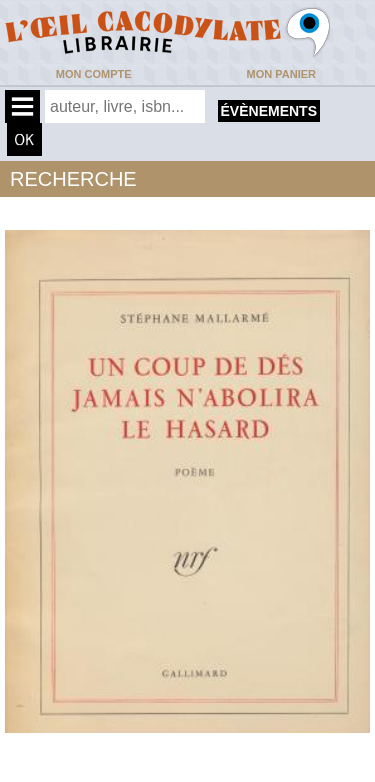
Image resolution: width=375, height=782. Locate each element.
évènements (269, 111)
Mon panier (281, 74)
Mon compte (94, 74)
